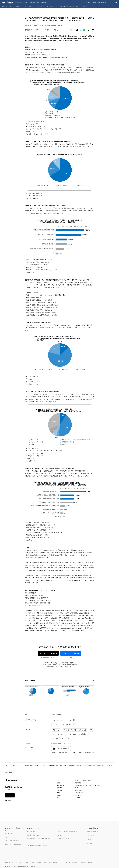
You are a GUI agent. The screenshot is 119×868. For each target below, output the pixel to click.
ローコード (61, 734)
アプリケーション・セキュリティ (63, 724)
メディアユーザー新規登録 (71, 653)
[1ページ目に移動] (93, 681)
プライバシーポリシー (18, 863)
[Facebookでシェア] (80, 30)
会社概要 (7, 863)
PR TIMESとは (9, 834)
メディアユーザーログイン (48, 653)
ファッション (51, 6)
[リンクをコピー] (93, 30)
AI (53, 734)
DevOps (70, 738)
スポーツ (85, 6)
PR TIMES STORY (32, 832)
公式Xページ (90, 839)
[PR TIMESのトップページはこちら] (24, 3)
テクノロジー (10, 6)
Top (3, 6)
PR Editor (30, 849)
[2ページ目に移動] (94, 681)
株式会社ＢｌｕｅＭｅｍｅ (32, 765)
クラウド (55, 738)
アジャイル (56, 730)
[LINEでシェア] (84, 30)
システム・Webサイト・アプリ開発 (64, 720)
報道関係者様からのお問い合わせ (52, 863)
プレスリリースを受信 (89, 3)
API (63, 738)
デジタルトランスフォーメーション (75, 730)
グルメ (78, 6)
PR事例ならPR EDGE (63, 839)
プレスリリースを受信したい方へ (14, 841)
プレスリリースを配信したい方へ (14, 844)
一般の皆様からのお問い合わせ (88, 863)
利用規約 (39, 863)
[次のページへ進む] (99, 690)
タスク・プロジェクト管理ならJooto (67, 832)
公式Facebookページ (92, 832)
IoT (91, 730)
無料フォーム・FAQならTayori (66, 835)
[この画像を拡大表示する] (33, 691)
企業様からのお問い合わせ (70, 863)
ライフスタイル (62, 6)
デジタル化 (72, 734)
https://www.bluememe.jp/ (83, 780)
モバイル (19, 6)
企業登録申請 (102, 3)
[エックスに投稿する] (77, 30)
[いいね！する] (71, 30)
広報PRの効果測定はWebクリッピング (37, 846)
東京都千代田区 (56, 744)
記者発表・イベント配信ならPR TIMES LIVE (39, 839)
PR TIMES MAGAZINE (33, 842)
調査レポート (57, 715)
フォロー (10, 795)
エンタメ (32, 6)
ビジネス (71, 6)
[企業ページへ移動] (11, 781)
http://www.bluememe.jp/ (36, 605)
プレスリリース (17, 765)
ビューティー (41, 6)
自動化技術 (83, 734)
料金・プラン (9, 837)
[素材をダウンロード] (89, 30)
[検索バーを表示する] (116, 3)
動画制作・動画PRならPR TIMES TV (36, 835)
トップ (8, 765)
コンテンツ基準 (30, 863)
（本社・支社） (67, 744)
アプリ (25, 6)
